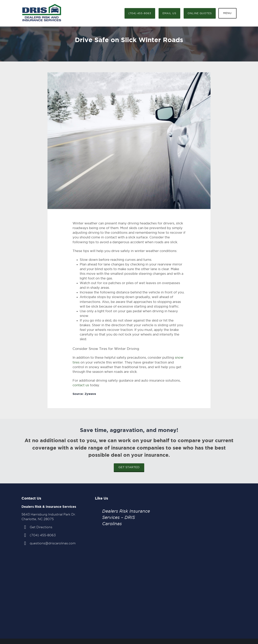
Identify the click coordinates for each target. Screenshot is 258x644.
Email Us (169, 13)
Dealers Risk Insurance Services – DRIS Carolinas (126, 517)
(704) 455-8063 (140, 13)
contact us (81, 385)
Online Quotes (200, 13)
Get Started (129, 467)
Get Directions (41, 527)
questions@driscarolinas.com (53, 543)
